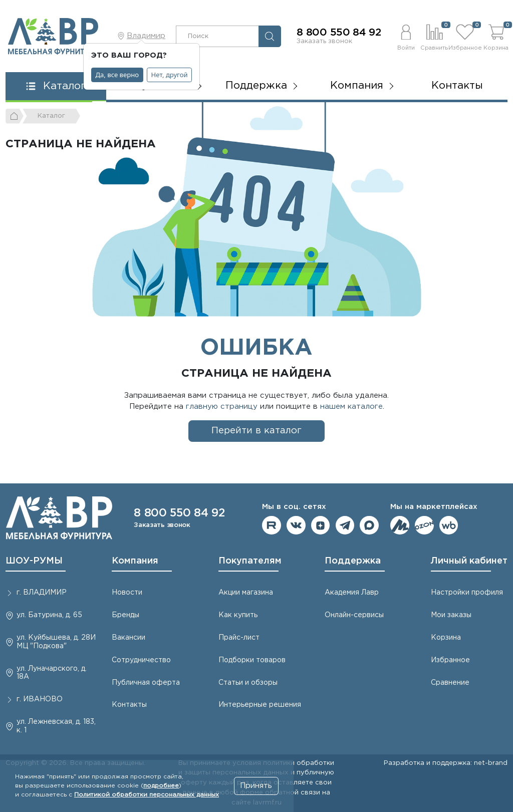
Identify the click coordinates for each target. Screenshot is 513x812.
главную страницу (222, 407)
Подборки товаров (252, 660)
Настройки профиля (467, 593)
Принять (256, 786)
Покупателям (250, 561)
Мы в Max (369, 525)
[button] (406, 36)
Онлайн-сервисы (354, 615)
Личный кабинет (469, 561)
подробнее (161, 786)
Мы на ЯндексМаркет (400, 525)
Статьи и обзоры (248, 683)
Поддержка (353, 561)
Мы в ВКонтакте (296, 525)
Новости (127, 593)
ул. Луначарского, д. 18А (52, 673)
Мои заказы (451, 615)
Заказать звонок (324, 41)
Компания (135, 561)
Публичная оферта (146, 683)
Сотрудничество (141, 660)
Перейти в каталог (256, 431)
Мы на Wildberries (449, 525)
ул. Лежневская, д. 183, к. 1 (56, 726)
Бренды (125, 615)
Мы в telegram (345, 525)
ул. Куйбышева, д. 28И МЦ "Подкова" (56, 642)
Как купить (238, 615)
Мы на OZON (424, 525)
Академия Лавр (352, 593)
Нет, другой (170, 75)
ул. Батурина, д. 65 (49, 615)
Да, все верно (117, 75)
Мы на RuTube (272, 525)
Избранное (450, 660)
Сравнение (450, 683)
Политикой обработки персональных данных (147, 795)
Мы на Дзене (321, 525)
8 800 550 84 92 (339, 33)
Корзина (446, 638)
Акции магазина (246, 593)
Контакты (457, 86)
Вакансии (129, 638)
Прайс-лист (239, 638)
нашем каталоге (351, 407)
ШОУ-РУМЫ (34, 561)
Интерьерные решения (260, 705)
